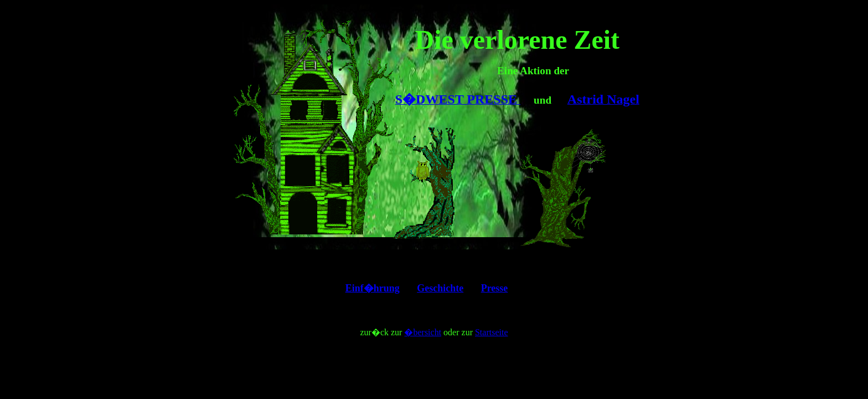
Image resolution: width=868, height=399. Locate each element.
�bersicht (423, 332)
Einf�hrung (373, 288)
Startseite (492, 332)
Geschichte (440, 288)
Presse (495, 288)
